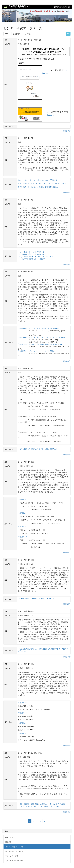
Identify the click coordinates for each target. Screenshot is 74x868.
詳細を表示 (67, 131)
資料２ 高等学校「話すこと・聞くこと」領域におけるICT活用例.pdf (42, 184)
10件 (7, 34)
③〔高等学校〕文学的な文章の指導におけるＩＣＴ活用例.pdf (40, 344)
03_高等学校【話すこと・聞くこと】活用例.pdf (36, 257)
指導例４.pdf (22, 537)
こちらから (50, 115)
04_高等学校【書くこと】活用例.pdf (32, 259)
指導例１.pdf (22, 499)
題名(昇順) (17, 34)
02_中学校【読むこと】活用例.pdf (32, 254)
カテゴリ (29, 34)
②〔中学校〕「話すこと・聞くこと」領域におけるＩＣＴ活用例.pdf (42, 338)
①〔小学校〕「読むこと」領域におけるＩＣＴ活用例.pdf (38, 328)
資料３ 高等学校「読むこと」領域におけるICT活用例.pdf (38, 187)
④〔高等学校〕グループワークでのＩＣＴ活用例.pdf (37, 351)
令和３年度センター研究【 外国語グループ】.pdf (37, 599)
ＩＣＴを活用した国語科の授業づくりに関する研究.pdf (37, 449)
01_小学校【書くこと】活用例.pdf (32, 252)
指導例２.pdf (22, 513)
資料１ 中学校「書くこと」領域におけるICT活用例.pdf (37, 180)
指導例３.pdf (22, 527)
